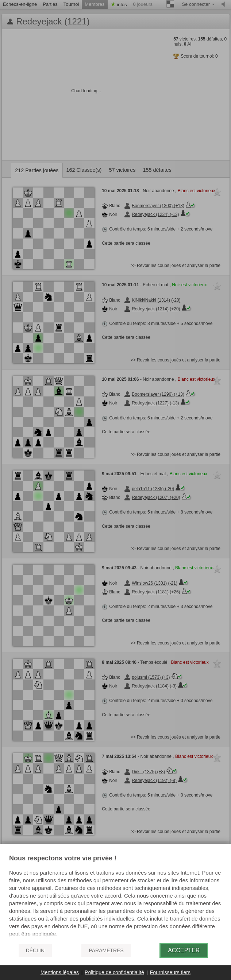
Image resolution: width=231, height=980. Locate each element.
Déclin (35, 950)
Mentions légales (60, 972)
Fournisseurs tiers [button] (170, 972)
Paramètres (106, 950)
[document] (115, 896)
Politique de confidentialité (114, 972)
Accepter (184, 950)
